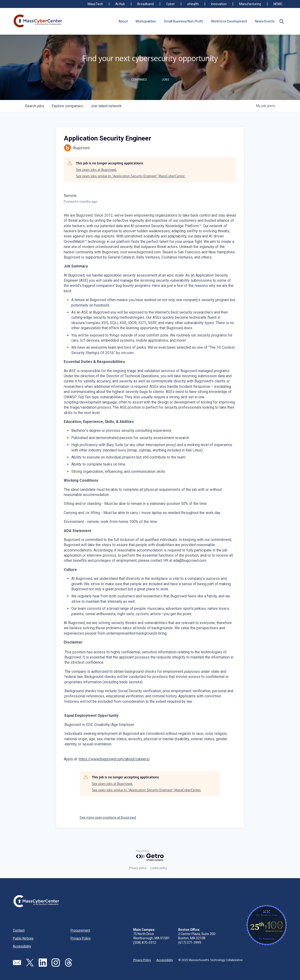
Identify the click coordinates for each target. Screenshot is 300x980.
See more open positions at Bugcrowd (108, 817)
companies (67, 106)
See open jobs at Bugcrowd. (96, 170)
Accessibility (22, 946)
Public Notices (23, 938)
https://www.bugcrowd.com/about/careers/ (114, 759)
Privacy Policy (81, 938)
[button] (281, 21)
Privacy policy (138, 868)
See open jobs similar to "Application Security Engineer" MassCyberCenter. (131, 176)
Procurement (80, 930)
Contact (19, 930)
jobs (34, 106)
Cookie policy (158, 868)
